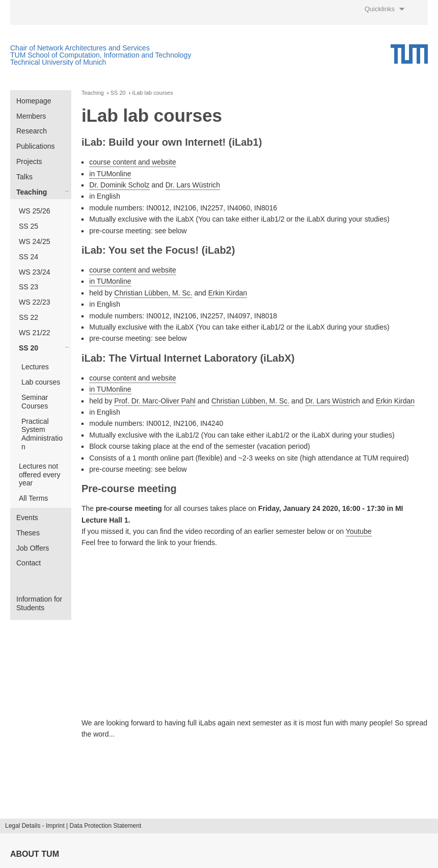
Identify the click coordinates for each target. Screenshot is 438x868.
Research (32, 131)
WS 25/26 (34, 211)
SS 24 (29, 257)
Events (27, 518)
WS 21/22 (34, 333)
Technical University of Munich (58, 62)
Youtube (359, 531)
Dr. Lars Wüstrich (193, 185)
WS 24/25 (34, 241)
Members (31, 116)
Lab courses (41, 382)
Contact (29, 563)
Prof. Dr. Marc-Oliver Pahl (155, 401)
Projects (29, 161)
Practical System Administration (42, 434)
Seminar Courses (35, 402)
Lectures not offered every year (39, 475)
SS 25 (29, 226)
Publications (36, 146)
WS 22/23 (34, 302)
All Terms (33, 498)
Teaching (32, 192)
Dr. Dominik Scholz (119, 185)
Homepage (34, 101)
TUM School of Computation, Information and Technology (101, 55)
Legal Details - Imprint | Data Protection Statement (73, 826)
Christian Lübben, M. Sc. (153, 293)
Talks (24, 177)
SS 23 (29, 287)
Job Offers (33, 548)
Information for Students (39, 603)
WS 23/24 (34, 272)
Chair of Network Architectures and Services (80, 48)
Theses (28, 533)
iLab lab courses (153, 93)
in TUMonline (110, 174)
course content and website (132, 162)
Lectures (35, 367)
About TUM (35, 854)
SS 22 (29, 317)
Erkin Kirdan (228, 293)
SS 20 (29, 348)
